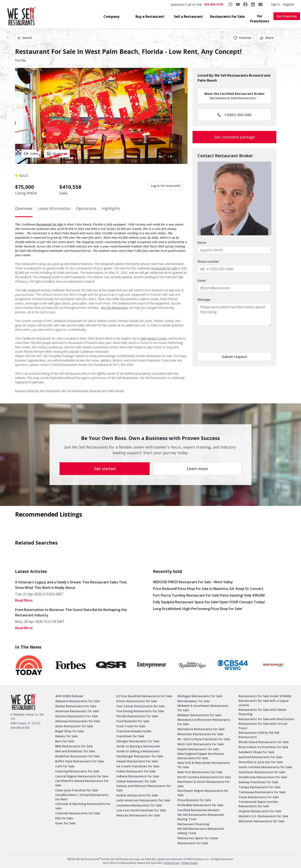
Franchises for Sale (130, 736)
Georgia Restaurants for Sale (138, 741)
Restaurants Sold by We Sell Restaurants (259, 735)
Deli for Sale (64, 818)
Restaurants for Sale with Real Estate (266, 719)
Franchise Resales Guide (134, 731)
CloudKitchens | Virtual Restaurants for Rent (82, 797)
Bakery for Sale (66, 736)
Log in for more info (166, 186)
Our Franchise (287, 16)
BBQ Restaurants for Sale (74, 746)
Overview (24, 208)
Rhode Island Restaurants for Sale (264, 742)
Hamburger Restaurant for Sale (140, 756)
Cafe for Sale (65, 766)
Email (202, 281)
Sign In (275, 4)
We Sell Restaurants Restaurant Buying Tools (201, 817)
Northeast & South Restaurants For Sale (204, 784)
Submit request (235, 357)
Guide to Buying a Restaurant (138, 746)
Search (25, 38)
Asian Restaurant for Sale (74, 726)
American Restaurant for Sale (77, 711)
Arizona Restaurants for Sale (77, 716)
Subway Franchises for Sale (258, 782)
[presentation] (229, 339)
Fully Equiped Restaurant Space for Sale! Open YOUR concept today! (209, 602)
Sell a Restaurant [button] (188, 16)
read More (24, 600)
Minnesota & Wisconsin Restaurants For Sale (204, 722)
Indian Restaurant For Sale (136, 771)
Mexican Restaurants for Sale (138, 815)
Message (204, 300)
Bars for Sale (65, 741)
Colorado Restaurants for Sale (78, 813)
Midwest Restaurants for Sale (199, 715)
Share (267, 38)
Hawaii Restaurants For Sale (137, 761)
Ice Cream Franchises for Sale (138, 766)
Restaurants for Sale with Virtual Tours (263, 726)
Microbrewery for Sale (194, 701)
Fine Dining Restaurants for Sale (140, 711)
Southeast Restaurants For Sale (262, 772)
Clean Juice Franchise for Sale (77, 790)
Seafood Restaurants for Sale (260, 757)
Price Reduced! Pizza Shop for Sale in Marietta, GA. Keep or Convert (208, 589)
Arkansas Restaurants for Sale (78, 721)
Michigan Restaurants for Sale (200, 696)
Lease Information (54, 208)
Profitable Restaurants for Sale (200, 805)
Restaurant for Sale (50, 224)
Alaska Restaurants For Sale (76, 706)
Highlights (111, 208)
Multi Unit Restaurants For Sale (201, 744)
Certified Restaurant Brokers (198, 810)
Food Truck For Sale (131, 726)
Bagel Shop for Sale (70, 731)
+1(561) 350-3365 (234, 115)
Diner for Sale (65, 823)
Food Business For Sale (133, 721)
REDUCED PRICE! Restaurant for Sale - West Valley (193, 582)
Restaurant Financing (193, 824)
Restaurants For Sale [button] (227, 16)
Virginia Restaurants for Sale (260, 811)
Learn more (197, 469)
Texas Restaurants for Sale (259, 797)
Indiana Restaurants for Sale (138, 776)
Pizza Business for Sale (194, 800)
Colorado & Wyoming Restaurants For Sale (83, 806)
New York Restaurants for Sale (200, 772)
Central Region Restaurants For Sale (82, 776)
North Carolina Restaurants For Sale (204, 777)
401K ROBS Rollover (69, 696)
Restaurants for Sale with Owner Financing (263, 712)
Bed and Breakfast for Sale (75, 751)
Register (289, 4)
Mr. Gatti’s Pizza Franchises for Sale (204, 739)
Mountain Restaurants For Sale (200, 734)
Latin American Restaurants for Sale (143, 800)
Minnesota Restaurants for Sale (201, 729)
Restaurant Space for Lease (198, 838)
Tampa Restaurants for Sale (260, 787)
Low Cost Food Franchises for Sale (141, 810)
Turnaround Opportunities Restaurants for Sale (258, 804)
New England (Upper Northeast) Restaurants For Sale (201, 756)
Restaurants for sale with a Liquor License (264, 703)
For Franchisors (260, 19)
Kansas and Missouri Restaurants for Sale (144, 788)
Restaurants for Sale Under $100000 (265, 696)
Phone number (208, 262)
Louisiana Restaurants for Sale (139, 805)
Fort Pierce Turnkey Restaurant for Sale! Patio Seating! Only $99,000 (209, 595)
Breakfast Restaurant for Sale (77, 756)
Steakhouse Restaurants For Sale (263, 777)
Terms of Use (171, 863)
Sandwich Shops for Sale (256, 752)
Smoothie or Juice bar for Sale (261, 762)
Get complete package (234, 137)
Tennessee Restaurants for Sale (262, 792)
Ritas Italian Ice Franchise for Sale (263, 747)
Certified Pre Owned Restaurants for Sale (82, 783)
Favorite (242, 38)
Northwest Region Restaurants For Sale (203, 793)
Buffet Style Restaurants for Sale (79, 761)
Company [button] (111, 16)
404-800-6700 (214, 4)
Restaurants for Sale (193, 843)
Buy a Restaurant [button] (150, 16)
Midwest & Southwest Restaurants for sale (203, 708)
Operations (86, 208)
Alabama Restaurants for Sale (77, 701)
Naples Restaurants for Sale (198, 749)
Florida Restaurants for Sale (137, 716)
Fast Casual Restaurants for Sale (141, 706)
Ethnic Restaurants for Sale (137, 701)
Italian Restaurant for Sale (136, 781)
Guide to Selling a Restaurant (138, 751)
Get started (105, 469)
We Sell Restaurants (114, 308)
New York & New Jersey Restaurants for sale (204, 765)
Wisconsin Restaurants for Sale (261, 821)
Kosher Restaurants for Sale (137, 795)
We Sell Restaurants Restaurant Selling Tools (201, 831)
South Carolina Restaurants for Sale (265, 767)
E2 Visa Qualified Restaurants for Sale (144, 696)
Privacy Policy (190, 863)
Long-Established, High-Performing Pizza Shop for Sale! (198, 609)
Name (202, 243)
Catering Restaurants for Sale (77, 771)
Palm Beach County (153, 338)
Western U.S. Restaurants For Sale (263, 816)
